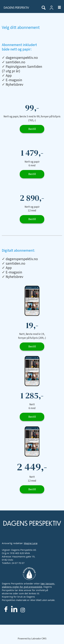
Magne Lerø (31, 543)
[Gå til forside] (19, 8)
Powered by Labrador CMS (32, 639)
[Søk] (44, 8)
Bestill (32, 129)
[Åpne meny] (57, 8)
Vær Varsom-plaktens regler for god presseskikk (28, 585)
